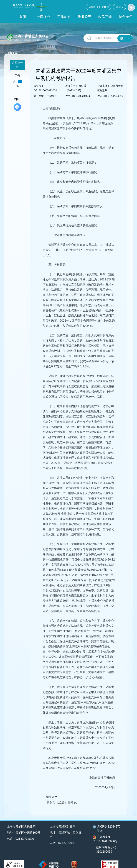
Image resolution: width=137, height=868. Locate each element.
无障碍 (92, 7)
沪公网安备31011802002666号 (105, 834)
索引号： (39, 81)
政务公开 (85, 17)
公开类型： (40, 91)
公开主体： (104, 81)
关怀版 (105, 7)
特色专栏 (126, 17)
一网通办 (44, 17)
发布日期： (104, 91)
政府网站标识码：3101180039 (108, 845)
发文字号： (72, 81)
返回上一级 (17, 60)
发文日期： (72, 91)
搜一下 (125, 38)
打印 (17, 100)
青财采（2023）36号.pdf (62, 798)
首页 (23, 17)
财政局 (57, 36)
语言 (119, 7)
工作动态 (64, 17)
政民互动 (105, 17)
